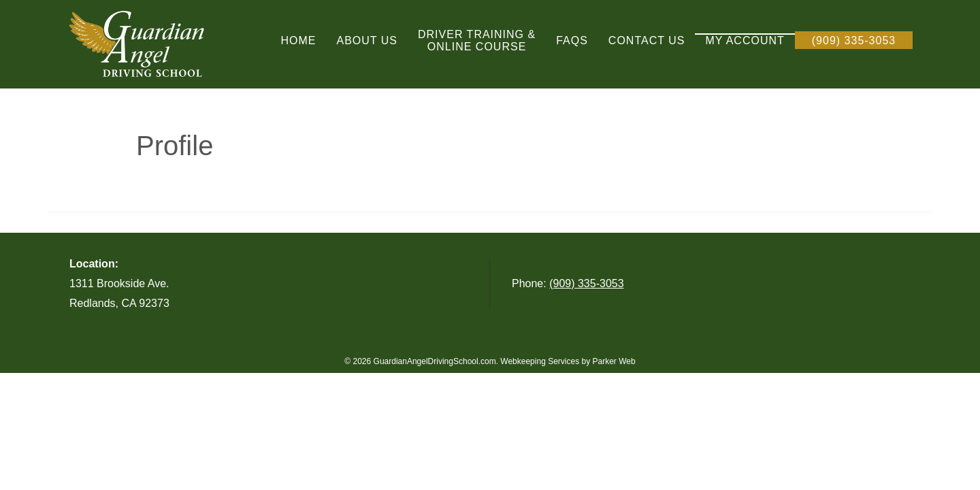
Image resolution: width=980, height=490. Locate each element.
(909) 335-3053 (586, 283)
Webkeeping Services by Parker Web (568, 361)
